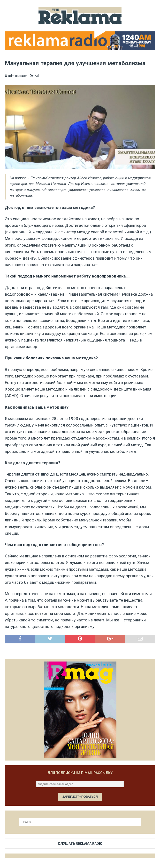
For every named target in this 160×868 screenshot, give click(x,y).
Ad (37, 76)
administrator (18, 76)
